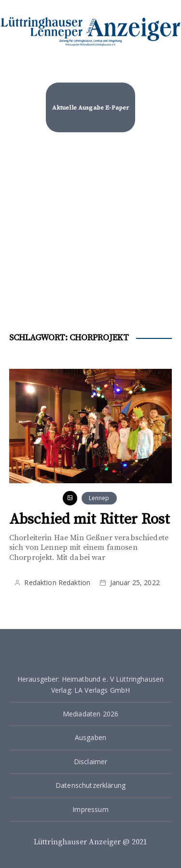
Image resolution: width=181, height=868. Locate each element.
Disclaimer (91, 762)
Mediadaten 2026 (90, 714)
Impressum (90, 809)
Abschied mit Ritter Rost (90, 519)
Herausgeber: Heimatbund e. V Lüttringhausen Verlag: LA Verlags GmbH (90, 684)
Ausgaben (90, 737)
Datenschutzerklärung (90, 785)
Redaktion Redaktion (57, 582)
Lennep (99, 498)
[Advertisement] (90, 229)
